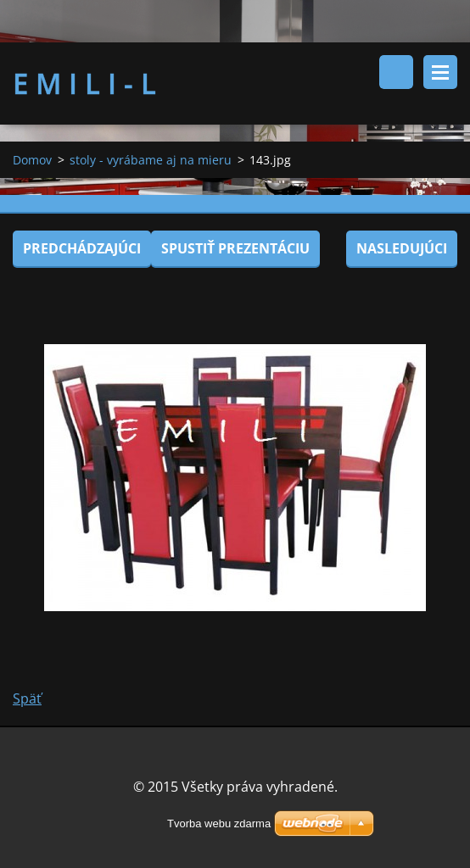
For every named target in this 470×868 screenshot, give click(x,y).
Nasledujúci (402, 248)
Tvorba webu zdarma (219, 823)
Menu (440, 72)
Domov (32, 160)
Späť (27, 698)
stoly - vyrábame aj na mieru (151, 160)
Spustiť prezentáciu (235, 248)
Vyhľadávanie (396, 72)
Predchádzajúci (82, 248)
